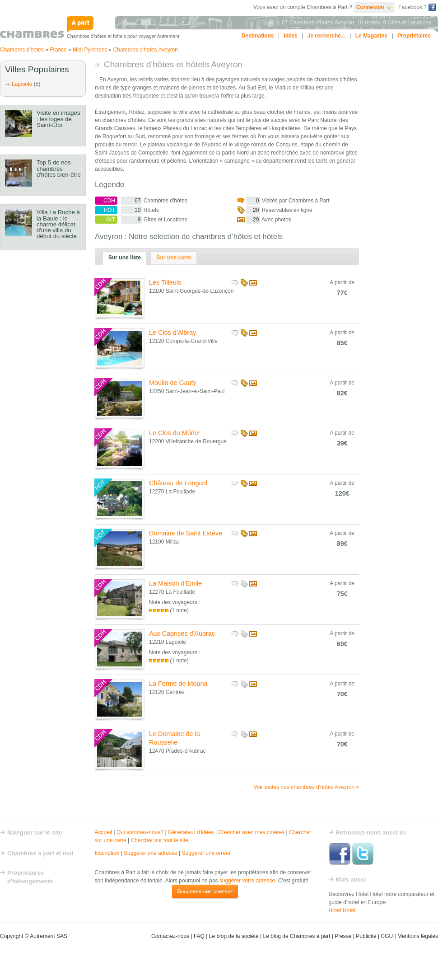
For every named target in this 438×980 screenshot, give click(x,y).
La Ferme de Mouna (178, 684)
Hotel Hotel (342, 910)
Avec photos (264, 220)
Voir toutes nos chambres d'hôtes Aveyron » (306, 787)
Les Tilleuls (165, 282)
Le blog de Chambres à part (297, 936)
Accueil (104, 832)
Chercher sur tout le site (159, 840)
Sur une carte (174, 258)
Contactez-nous (170, 936)
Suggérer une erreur (206, 853)
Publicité (366, 936)
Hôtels (127, 210)
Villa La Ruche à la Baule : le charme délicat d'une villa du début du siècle (58, 224)
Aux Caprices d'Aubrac (182, 633)
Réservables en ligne (275, 210)
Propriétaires (414, 36)
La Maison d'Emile (175, 583)
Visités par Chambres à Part (283, 201)
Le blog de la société (234, 936)
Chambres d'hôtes (141, 201)
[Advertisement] (402, 196)
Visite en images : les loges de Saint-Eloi (58, 119)
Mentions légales (418, 936)
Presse (343, 936)
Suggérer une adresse (151, 853)
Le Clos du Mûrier (175, 433)
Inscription (107, 853)
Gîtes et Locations (141, 220)
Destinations (258, 36)
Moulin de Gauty (173, 383)
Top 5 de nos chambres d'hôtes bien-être (59, 168)
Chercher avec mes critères (251, 832)
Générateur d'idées (191, 832)
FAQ (199, 936)
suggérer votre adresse (247, 881)
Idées (291, 36)
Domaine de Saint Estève (186, 533)
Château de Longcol (178, 483)
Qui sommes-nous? (140, 832)
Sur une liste (125, 258)
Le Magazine (371, 36)
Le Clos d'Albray (172, 333)
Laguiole (22, 84)
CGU (387, 936)
